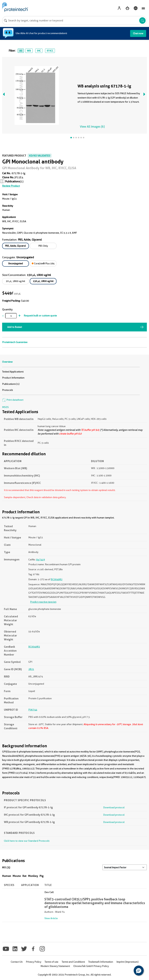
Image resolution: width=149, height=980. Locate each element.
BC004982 (57, 579)
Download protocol (114, 807)
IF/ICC (50, 51)
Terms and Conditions (73, 962)
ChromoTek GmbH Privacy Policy (91, 966)
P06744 (33, 710)
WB (29, 51)
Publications (13, 182)
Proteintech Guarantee (15, 342)
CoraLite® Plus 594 (43, 263)
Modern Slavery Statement (55, 966)
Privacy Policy (34, 962)
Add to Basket (15, 327)
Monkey (33, 876)
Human (7, 876)
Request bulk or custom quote (40, 316)
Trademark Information (101, 962)
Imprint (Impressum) (127, 962)
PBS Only (43, 246)
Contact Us (17, 962)
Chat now (138, 33)
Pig (42, 876)
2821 (31, 669)
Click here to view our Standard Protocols (27, 841)
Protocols (7, 390)
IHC (39, 51)
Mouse (17, 876)
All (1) (6, 867)
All (21, 51)
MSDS (5, 407)
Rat (25, 876)
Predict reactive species (43, 602)
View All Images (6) (92, 127)
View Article (51, 918)
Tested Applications (13, 372)
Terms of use (51, 962)
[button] (139, 971)
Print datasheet (13, 400)
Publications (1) (11, 384)
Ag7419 (41, 560)
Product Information (13, 378)
